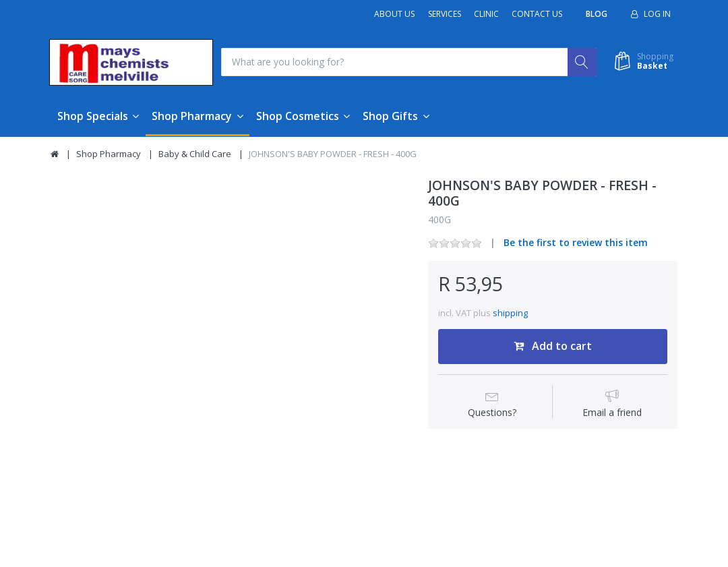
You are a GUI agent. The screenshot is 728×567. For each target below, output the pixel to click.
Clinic (486, 14)
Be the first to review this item (576, 243)
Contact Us (537, 14)
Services (445, 14)
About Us (394, 14)
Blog (597, 14)
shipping (510, 313)
